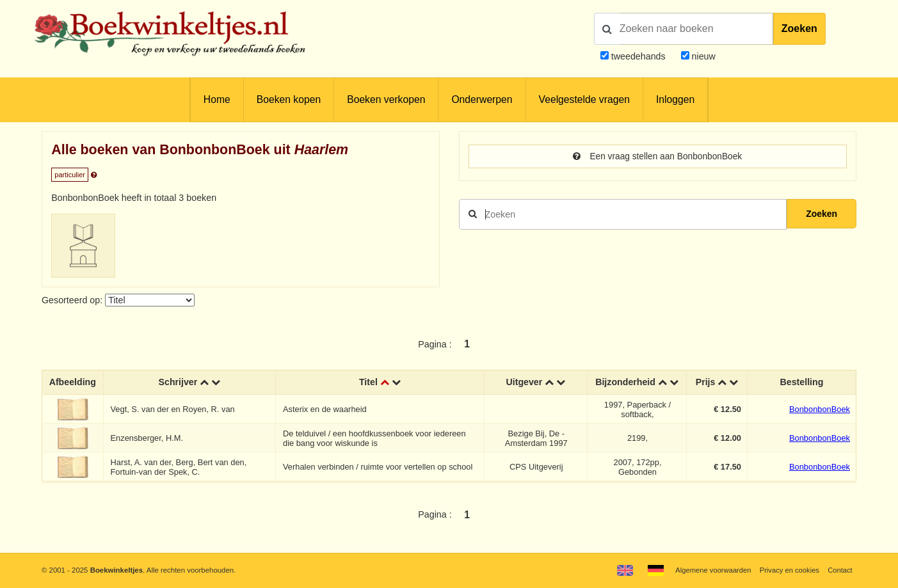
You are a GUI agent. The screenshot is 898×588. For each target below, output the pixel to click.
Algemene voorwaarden (710, 570)
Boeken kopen (289, 99)
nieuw (702, 56)
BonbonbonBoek (820, 409)
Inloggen (675, 99)
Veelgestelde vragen (584, 99)
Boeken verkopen (386, 99)
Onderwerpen (482, 99)
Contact (839, 570)
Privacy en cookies (788, 570)
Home (217, 99)
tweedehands (638, 56)
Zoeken (799, 28)
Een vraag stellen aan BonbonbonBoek (657, 157)
